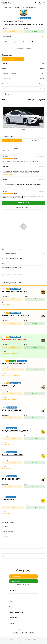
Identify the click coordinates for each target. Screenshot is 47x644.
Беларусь (15, 633)
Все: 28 (12, 140)
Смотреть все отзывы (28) (23, 208)
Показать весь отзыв (8, 174)
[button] (22, 129)
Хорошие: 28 (34, 140)
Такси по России (20, 8)
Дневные (13, 59)
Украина (32, 633)
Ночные (34, 59)
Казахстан (24, 633)
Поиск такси (12, 8)
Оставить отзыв (23, 203)
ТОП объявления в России (23, 49)
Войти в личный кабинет (23, 576)
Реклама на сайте (15, 581)
